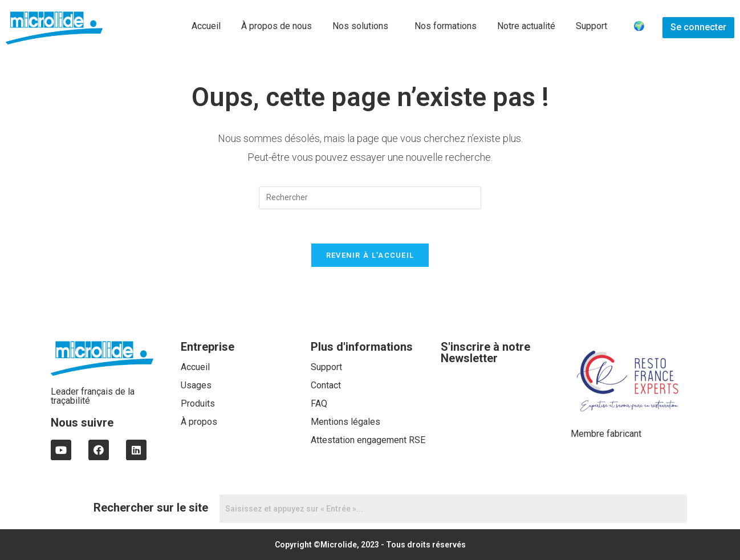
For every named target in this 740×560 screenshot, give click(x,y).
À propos (199, 422)
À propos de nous (277, 26)
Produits (198, 403)
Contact (326, 385)
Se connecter (698, 27)
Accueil (206, 26)
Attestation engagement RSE (368, 440)
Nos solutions (360, 26)
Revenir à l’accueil (370, 255)
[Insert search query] (370, 198)
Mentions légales (345, 422)
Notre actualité (526, 26)
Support (591, 26)
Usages (196, 385)
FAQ (319, 403)
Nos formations (446, 26)
